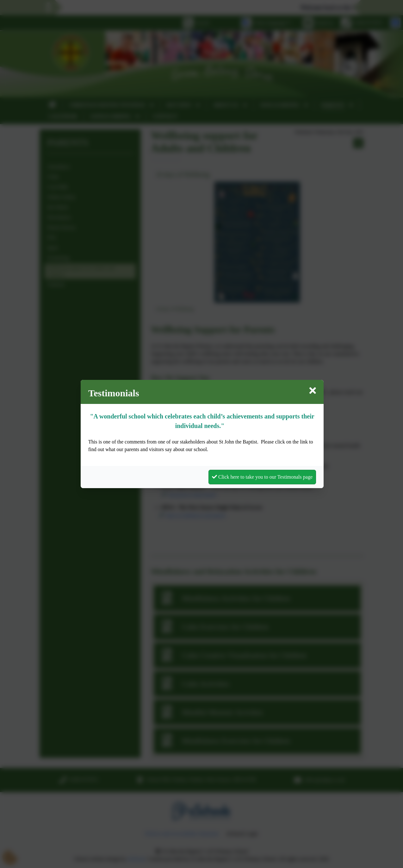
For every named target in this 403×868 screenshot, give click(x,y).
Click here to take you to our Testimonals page (262, 477)
